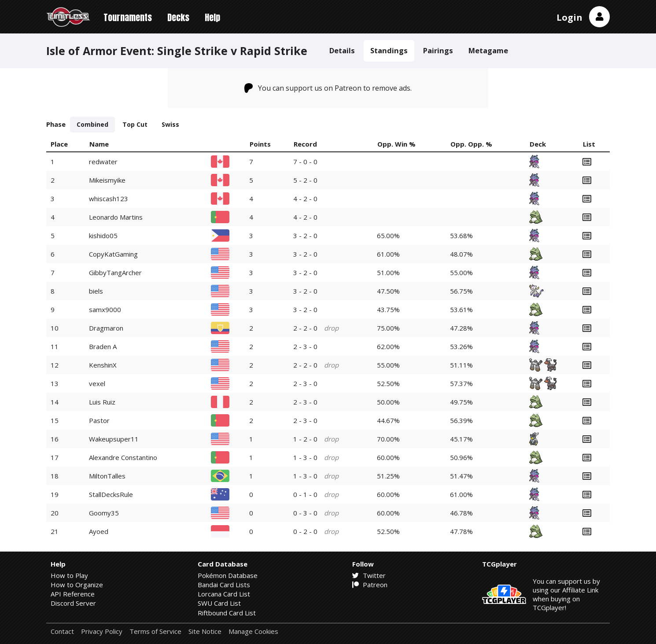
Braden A (103, 346)
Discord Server (73, 603)
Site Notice (205, 631)
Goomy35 (104, 513)
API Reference (73, 594)
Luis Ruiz (102, 402)
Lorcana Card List (224, 594)
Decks (178, 17)
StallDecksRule (111, 494)
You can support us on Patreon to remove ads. (328, 88)
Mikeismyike (107, 180)
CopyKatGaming (113, 254)
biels (96, 291)
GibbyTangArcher (115, 272)
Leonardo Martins (116, 217)
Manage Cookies (253, 631)
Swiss (170, 124)
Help (212, 17)
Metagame (488, 50)
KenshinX (103, 365)
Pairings (438, 50)
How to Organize (77, 585)
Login (569, 17)
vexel (97, 383)
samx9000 (105, 309)
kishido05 (103, 236)
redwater (103, 162)
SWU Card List (219, 603)
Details (342, 50)
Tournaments (128, 17)
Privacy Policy (102, 631)
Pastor (99, 420)
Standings (389, 50)
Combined (92, 124)
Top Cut (135, 124)
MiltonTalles (107, 476)
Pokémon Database (228, 575)
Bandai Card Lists (224, 585)
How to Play (69, 575)
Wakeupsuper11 (114, 439)
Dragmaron (106, 328)
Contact (62, 631)
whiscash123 (109, 199)
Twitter (369, 575)
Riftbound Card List (227, 613)
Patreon (370, 585)
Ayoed (99, 531)
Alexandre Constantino (123, 457)
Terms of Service (155, 631)
